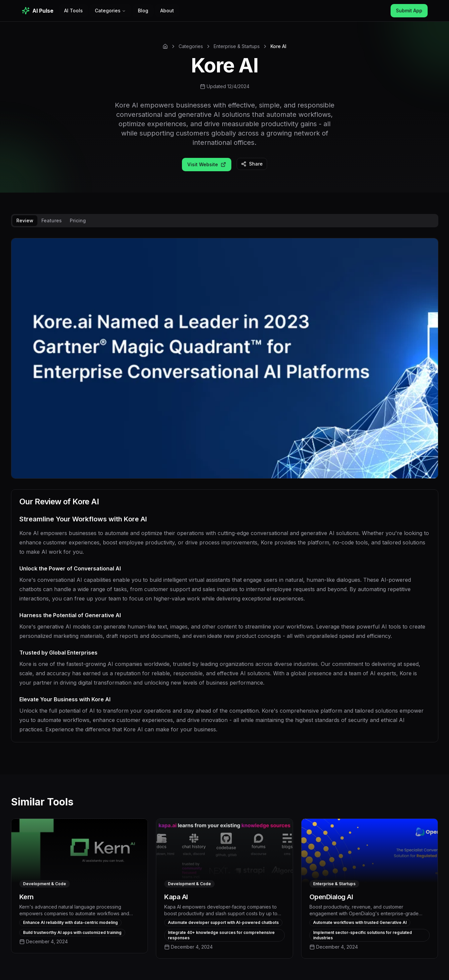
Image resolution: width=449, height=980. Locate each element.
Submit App (409, 11)
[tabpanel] (225, 496)
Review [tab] (25, 220)
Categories (110, 11)
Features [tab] (52, 220)
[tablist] (225, 221)
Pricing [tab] (78, 220)
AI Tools (73, 11)
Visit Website (207, 164)
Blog (143, 11)
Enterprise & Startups (237, 46)
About (167, 11)
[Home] (165, 46)
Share (252, 164)
